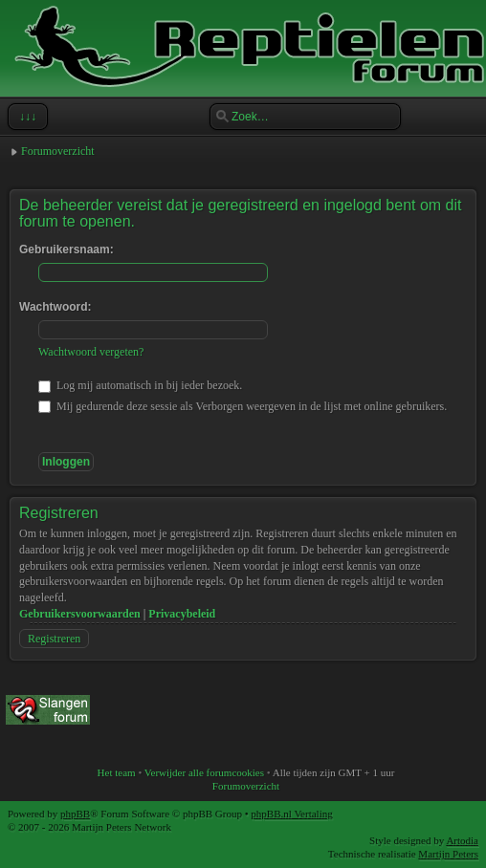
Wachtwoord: (55, 307)
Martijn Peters (448, 854)
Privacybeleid (182, 614)
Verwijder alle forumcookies (204, 772)
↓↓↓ (26, 117)
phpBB (75, 814)
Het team (117, 772)
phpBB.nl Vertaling (291, 814)
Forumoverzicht (58, 151)
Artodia (462, 840)
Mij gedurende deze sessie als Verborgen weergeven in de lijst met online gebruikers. (243, 406)
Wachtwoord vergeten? (91, 352)
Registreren (54, 639)
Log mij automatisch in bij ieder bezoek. (140, 385)
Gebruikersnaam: (66, 250)
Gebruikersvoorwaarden (80, 614)
